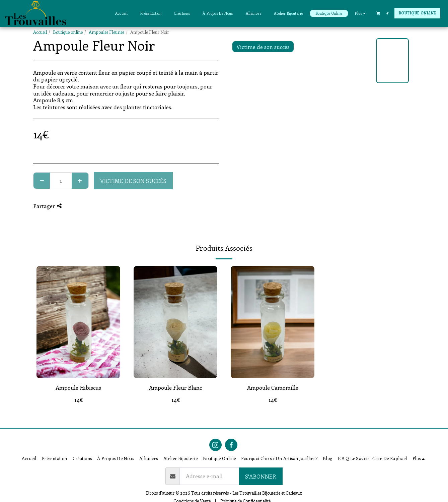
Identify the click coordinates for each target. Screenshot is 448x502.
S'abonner (261, 476)
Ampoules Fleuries (106, 32)
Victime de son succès (133, 181)
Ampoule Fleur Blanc (175, 387)
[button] (378, 13)
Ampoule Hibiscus (78, 387)
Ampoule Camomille (273, 387)
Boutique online (68, 32)
